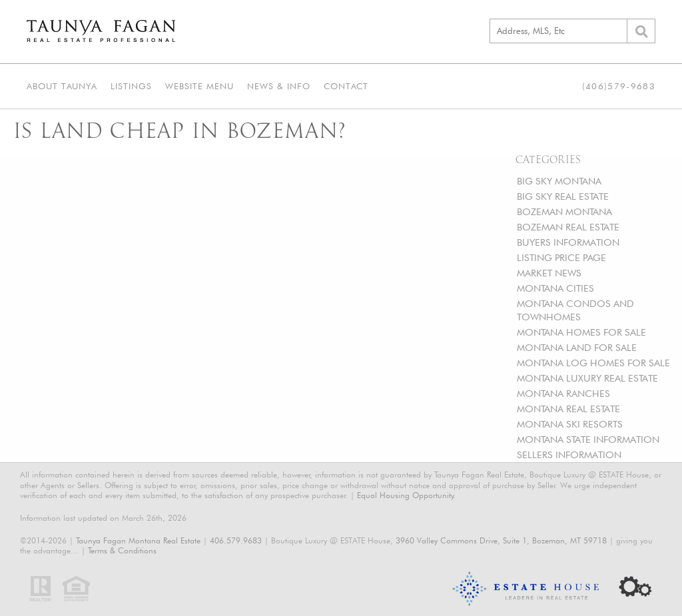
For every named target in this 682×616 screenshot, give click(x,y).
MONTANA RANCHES (563, 393)
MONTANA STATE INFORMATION (588, 439)
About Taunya (62, 86)
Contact (346, 86)
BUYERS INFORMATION (568, 242)
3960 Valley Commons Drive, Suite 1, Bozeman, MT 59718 (501, 540)
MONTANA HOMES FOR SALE (581, 332)
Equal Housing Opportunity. (406, 495)
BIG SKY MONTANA (559, 181)
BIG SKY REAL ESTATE (563, 196)
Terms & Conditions (122, 550)
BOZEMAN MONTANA (564, 211)
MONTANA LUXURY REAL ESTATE (587, 378)
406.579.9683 (236, 540)
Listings (131, 86)
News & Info (279, 86)
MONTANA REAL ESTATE (568, 409)
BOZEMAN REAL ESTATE (568, 227)
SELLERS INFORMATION (569, 455)
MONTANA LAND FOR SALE (577, 347)
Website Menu (199, 86)
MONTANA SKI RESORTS (570, 424)
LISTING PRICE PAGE (561, 257)
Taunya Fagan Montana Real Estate (138, 540)
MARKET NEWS (549, 273)
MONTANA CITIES (555, 288)
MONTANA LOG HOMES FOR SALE (593, 363)
